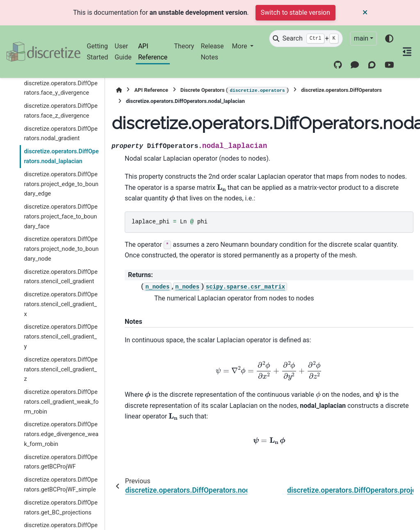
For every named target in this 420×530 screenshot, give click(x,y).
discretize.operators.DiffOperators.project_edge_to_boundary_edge (61, 184)
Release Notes (212, 51)
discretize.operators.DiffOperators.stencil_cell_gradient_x (60, 304)
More (241, 46)
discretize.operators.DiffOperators (341, 90)
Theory (184, 46)
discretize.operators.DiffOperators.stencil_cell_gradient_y (60, 337)
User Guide (123, 51)
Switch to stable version (296, 13)
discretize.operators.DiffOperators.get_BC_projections (60, 508)
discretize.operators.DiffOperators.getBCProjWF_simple (60, 485)
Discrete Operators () (235, 91)
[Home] (119, 90)
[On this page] (407, 52)
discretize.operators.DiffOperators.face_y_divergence (60, 88)
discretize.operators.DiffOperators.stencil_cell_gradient (60, 277)
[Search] (306, 39)
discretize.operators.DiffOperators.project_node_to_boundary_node (61, 249)
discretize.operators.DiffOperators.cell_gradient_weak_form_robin (61, 402)
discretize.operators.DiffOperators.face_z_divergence (60, 111)
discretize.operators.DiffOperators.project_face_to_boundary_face (60, 217)
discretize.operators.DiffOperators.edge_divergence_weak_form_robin (61, 434)
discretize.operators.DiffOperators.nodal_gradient (60, 134)
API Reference (153, 51)
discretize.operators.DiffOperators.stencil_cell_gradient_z (60, 370)
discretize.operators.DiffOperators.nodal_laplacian (61, 156)
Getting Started (98, 51)
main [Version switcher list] (361, 38)
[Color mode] (389, 39)
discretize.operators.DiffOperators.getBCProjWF (60, 462)
